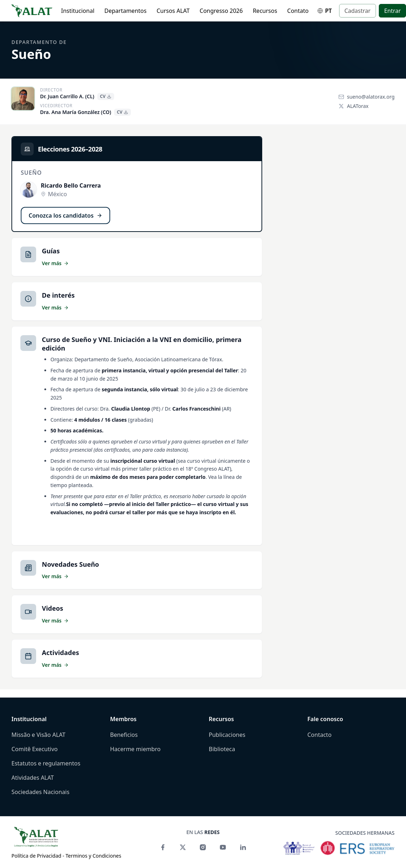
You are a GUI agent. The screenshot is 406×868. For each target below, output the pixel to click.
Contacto (319, 735)
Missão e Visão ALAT (38, 735)
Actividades (60, 653)
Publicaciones (227, 735)
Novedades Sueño (70, 564)
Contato (298, 11)
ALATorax (353, 106)
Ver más (55, 263)
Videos (53, 608)
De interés (58, 295)
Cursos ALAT (173, 11)
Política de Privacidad (36, 856)
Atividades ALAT (33, 778)
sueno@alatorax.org (366, 97)
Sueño (31, 54)
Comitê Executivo (35, 749)
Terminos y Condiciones (93, 856)
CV (106, 96)
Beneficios (124, 735)
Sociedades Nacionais (40, 792)
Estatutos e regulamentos (46, 763)
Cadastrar (358, 11)
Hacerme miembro (135, 749)
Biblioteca (222, 749)
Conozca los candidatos (65, 215)
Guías (51, 251)
